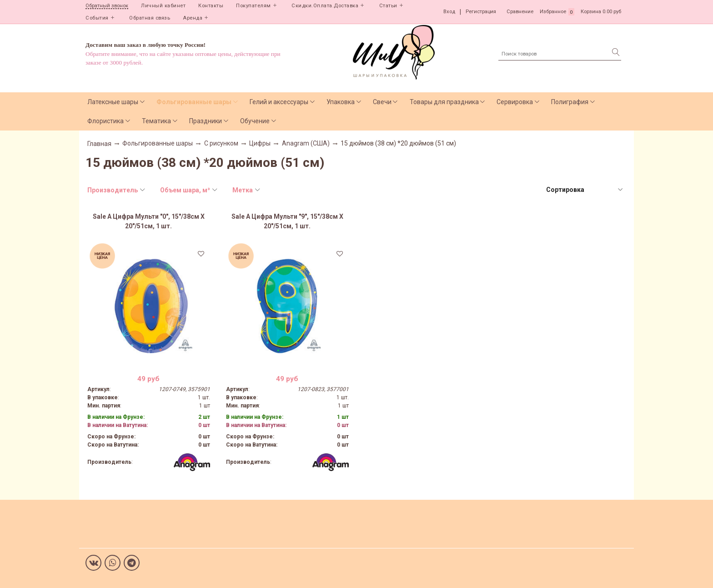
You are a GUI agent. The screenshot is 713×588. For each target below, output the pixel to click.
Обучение (255, 121)
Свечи (382, 102)
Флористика (105, 121)
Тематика (156, 121)
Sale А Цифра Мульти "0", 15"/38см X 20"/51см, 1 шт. (149, 221)
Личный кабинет (163, 6)
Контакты (211, 6)
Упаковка (341, 102)
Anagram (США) (306, 143)
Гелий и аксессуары (279, 102)
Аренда (193, 18)
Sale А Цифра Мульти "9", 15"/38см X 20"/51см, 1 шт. (287, 221)
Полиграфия (570, 102)
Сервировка (515, 102)
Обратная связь (150, 18)
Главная (99, 144)
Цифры (260, 143)
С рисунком (221, 143)
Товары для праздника (444, 102)
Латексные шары (113, 102)
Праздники (206, 121)
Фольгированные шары (194, 102)
